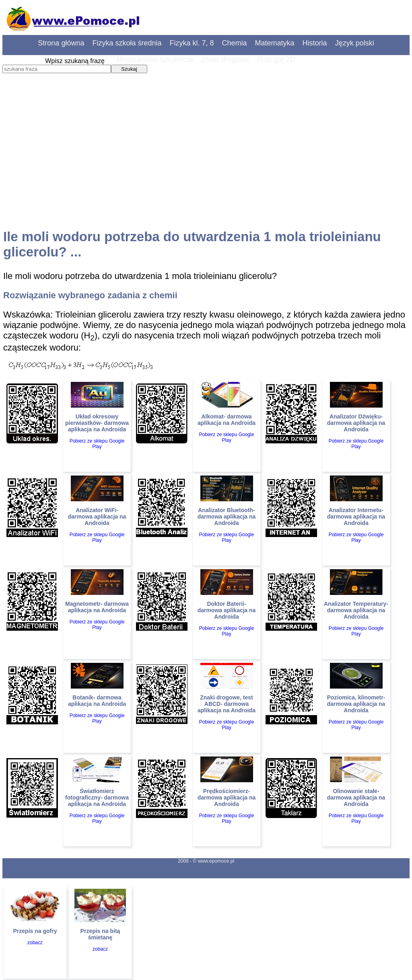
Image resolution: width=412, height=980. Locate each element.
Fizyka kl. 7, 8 (192, 43)
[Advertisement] (206, 159)
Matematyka (275, 43)
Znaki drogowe (225, 59)
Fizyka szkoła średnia (127, 43)
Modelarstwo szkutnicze (155, 59)
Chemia (235, 43)
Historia (315, 43)
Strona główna (61, 43)
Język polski (355, 43)
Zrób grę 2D (276, 59)
